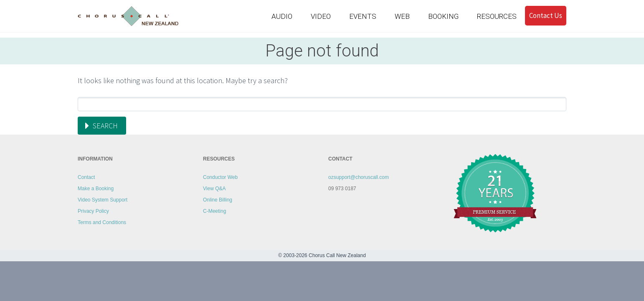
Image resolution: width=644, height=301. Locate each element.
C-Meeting (214, 211)
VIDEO (321, 16)
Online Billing (218, 200)
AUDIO (282, 16)
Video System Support (103, 200)
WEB (402, 16)
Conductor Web (220, 177)
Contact (86, 177)
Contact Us (546, 15)
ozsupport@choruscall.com (359, 177)
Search (105, 126)
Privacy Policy (93, 211)
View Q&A (214, 189)
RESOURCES (497, 16)
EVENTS (363, 16)
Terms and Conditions (102, 222)
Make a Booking (96, 189)
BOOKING (443, 16)
